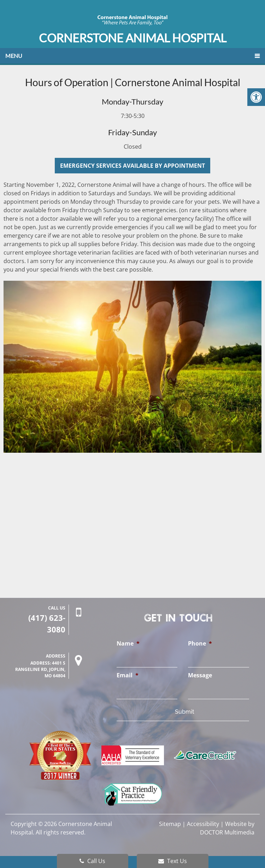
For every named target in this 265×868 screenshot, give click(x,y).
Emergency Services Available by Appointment (132, 166)
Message (200, 675)
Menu (14, 56)
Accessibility (203, 824)
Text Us (173, 861)
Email (128, 675)
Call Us (92, 861)
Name (128, 644)
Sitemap (170, 824)
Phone (200, 644)
